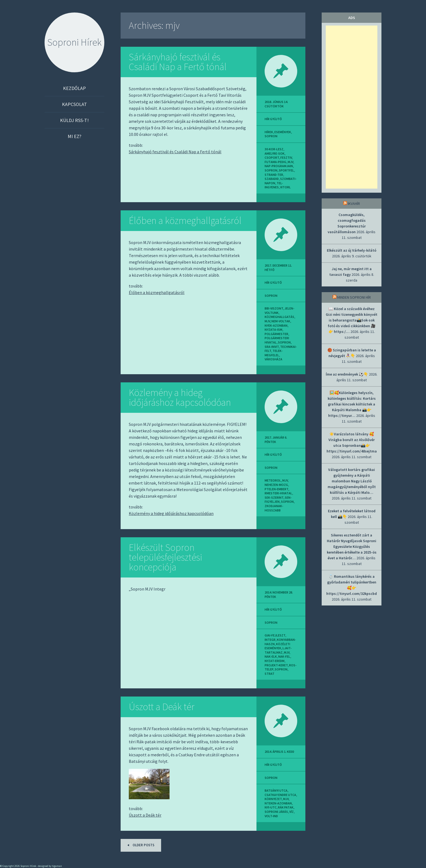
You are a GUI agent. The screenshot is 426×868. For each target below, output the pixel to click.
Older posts (140, 845)
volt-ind (271, 816)
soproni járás (276, 812)
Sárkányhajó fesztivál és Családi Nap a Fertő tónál (178, 62)
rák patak (286, 807)
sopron (271, 136)
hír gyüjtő (273, 119)
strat (270, 674)
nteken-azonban (278, 803)
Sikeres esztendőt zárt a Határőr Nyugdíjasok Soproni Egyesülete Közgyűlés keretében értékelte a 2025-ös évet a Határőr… (352, 547)
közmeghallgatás (279, 317)
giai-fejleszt (275, 635)
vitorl (285, 187)
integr (270, 640)
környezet (273, 799)
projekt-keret (276, 665)
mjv (290, 162)
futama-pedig (275, 162)
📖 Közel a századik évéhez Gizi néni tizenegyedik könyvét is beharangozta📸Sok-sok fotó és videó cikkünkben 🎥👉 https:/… (352, 320)
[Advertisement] (352, 107)
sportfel (286, 170)
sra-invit (272, 347)
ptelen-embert (276, 489)
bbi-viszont (274, 308)
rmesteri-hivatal (278, 493)
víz (292, 812)
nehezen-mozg (276, 485)
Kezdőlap (74, 88)
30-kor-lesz (274, 149)
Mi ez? (74, 136)
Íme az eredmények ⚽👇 (347, 374)
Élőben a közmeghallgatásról (185, 221)
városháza (273, 359)
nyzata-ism (273, 330)
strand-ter (274, 175)
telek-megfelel (274, 353)
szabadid (272, 179)
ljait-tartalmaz (278, 650)
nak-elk (271, 656)
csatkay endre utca (280, 795)
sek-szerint (274, 497)
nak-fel (284, 656)
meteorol (273, 480)
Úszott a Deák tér (162, 707)
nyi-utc (271, 807)
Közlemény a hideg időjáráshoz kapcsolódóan (180, 397)
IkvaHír (354, 204)
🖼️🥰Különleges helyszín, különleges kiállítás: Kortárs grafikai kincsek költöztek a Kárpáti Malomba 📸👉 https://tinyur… (352, 404)
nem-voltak (281, 321)
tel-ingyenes (274, 185)
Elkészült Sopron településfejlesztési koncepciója (165, 557)
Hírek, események (278, 132)
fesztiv (286, 157)
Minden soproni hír (354, 297)
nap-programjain (279, 166)
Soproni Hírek (74, 42)
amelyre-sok (275, 153)
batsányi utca (276, 790)
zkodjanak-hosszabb (274, 508)
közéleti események (277, 646)
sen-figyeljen (278, 500)
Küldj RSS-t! (74, 120)
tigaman (57, 866)
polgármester (276, 334)
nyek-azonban (276, 325)
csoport (272, 157)
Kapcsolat (74, 104)
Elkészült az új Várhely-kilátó (352, 250)
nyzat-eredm (275, 661)
